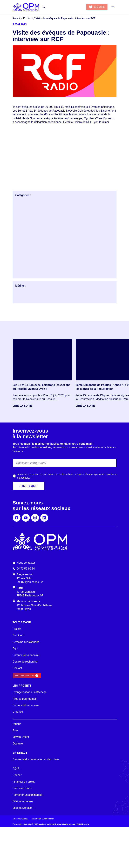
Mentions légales (20, 819)
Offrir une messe (23, 801)
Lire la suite (22, 406)
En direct (18, 635)
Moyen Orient (21, 737)
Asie (15, 730)
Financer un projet (24, 782)
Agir (15, 648)
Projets (17, 629)
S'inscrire (29, 486)
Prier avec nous (22, 788)
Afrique (17, 724)
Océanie (18, 744)
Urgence (18, 712)
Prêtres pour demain (25, 699)
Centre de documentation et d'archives (36, 759)
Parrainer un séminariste (28, 795)
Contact (17, 668)
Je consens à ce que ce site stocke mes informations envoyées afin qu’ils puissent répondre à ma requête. (67, 476)
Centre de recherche (25, 662)
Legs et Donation (23, 808)
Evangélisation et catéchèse (30, 692)
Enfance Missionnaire (26, 655)
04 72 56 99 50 (26, 569)
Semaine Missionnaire (26, 642)
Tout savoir (22, 622)
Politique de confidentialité (43, 819)
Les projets (22, 686)
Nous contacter (26, 563)
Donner (17, 775)
